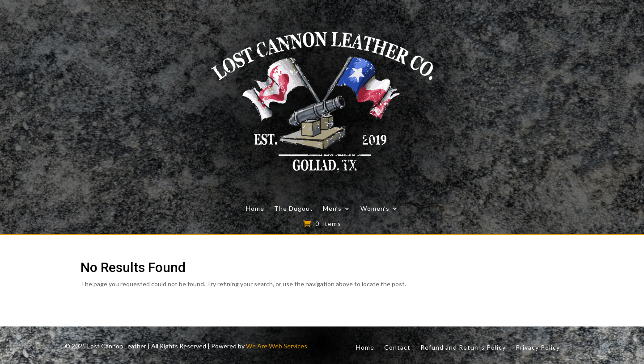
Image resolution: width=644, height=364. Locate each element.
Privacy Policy (538, 347)
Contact (397, 347)
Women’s (375, 209)
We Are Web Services (277, 346)
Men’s (332, 209)
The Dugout (294, 209)
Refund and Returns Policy (463, 347)
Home (255, 209)
